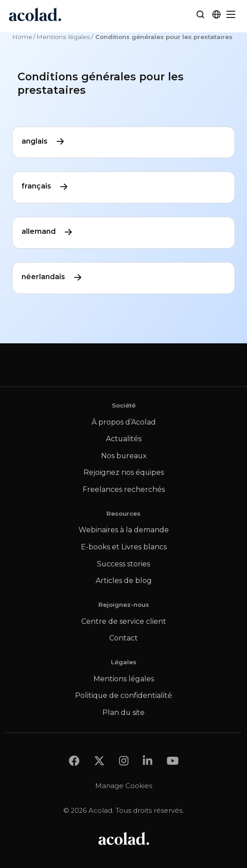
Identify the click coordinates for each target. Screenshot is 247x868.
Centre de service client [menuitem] (124, 621)
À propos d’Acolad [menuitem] (124, 422)
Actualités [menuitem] (124, 439)
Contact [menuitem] (123, 638)
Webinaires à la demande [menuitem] (124, 530)
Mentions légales (63, 37)
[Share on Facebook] (74, 761)
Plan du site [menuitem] (123, 712)
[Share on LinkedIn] (148, 761)
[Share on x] (99, 761)
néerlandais (52, 277)
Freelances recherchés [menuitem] (124, 489)
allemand (48, 232)
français (45, 186)
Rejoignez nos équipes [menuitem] (124, 472)
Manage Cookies (124, 786)
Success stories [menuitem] (123, 564)
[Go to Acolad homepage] (35, 14)
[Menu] (231, 14)
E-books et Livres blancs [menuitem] (124, 547)
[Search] (200, 14)
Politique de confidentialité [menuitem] (123, 695)
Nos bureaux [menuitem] (124, 456)
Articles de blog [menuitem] (124, 581)
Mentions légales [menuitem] (124, 679)
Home (22, 37)
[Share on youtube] (173, 761)
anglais (44, 142)
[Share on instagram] (124, 761)
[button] (216, 14)
